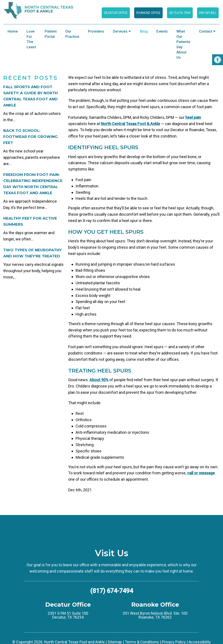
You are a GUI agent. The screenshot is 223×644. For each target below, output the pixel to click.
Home (13, 31)
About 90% (99, 399)
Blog (144, 31)
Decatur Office (116, 13)
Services (120, 31)
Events (162, 31)
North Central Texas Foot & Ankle (130, 143)
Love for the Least (31, 39)
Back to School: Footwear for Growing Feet (30, 156)
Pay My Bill (208, 13)
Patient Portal (51, 34)
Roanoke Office (148, 13)
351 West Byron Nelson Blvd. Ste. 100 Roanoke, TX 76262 (155, 634)
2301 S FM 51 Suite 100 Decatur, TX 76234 (68, 634)
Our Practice (72, 34)
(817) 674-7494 (180, 13)
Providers (96, 31)
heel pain (193, 136)
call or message (201, 492)
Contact (206, 31)
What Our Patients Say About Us (183, 44)
